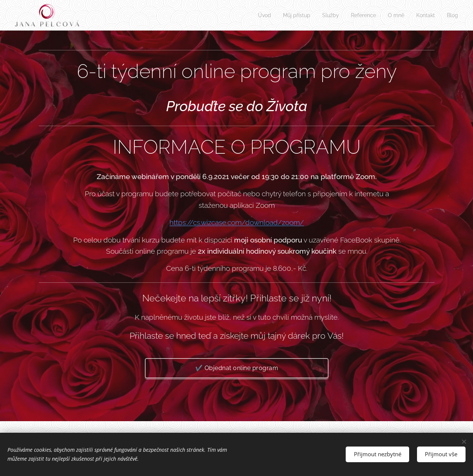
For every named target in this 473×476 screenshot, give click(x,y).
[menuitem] (255, 15)
